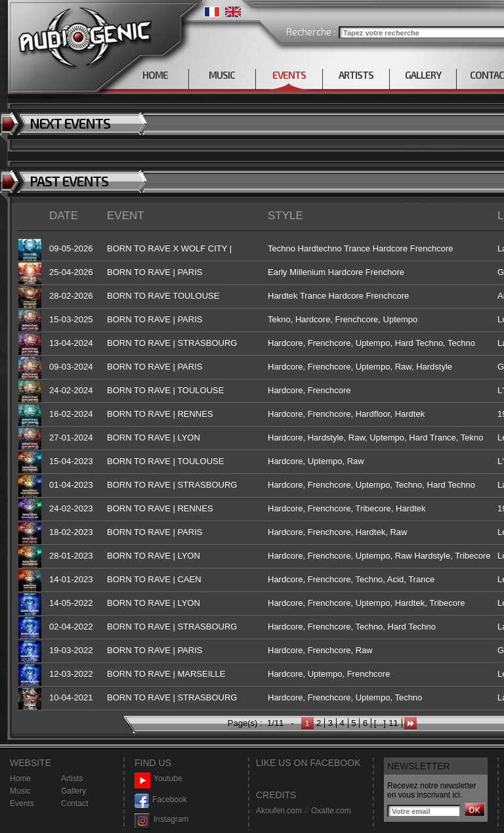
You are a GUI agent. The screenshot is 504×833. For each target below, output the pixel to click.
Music (20, 791)
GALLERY (423, 75)
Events (22, 803)
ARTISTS (356, 75)
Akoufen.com (279, 811)
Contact (74, 803)
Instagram (161, 820)
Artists (72, 779)
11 (393, 723)
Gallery (73, 791)
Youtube (158, 779)
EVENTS (289, 75)
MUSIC (222, 75)
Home (20, 779)
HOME (155, 75)
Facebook (161, 800)
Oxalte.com (331, 811)
